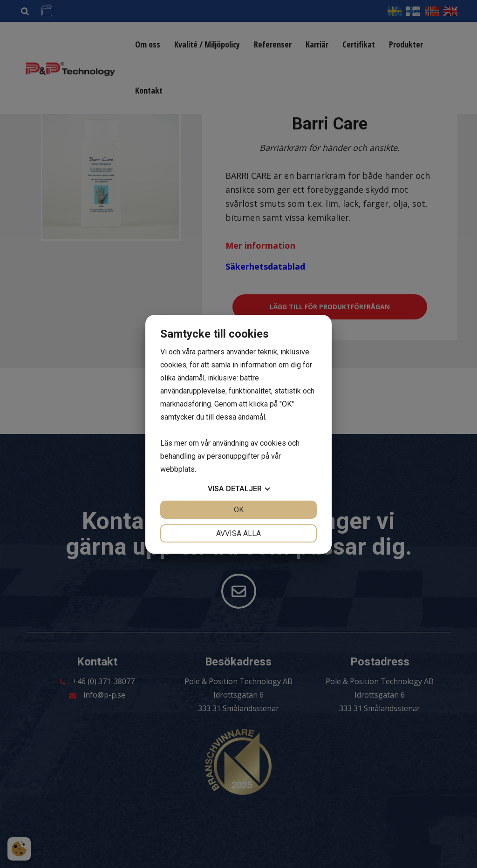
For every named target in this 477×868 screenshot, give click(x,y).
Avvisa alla (238, 533)
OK (239, 510)
